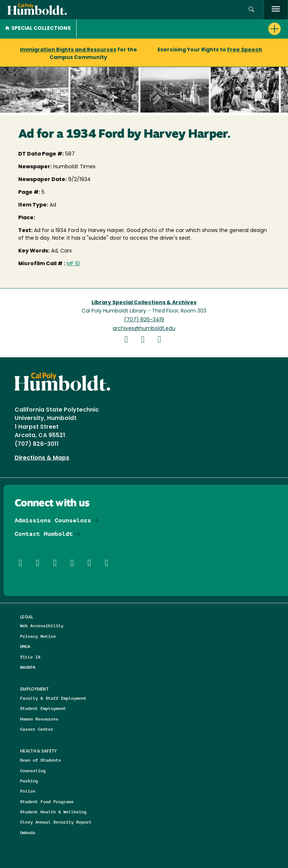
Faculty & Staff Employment (53, 698)
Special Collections (38, 29)
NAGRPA (28, 667)
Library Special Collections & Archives (144, 303)
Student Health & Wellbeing (53, 812)
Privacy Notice (38, 636)
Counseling (33, 771)
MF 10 (73, 264)
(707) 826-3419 (144, 320)
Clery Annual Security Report (56, 822)
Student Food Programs (47, 802)
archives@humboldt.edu (144, 329)
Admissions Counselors (53, 520)
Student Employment (43, 708)
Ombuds (28, 832)
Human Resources (39, 719)
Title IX (30, 657)
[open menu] (276, 10)
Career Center (37, 729)
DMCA (25, 646)
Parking (29, 781)
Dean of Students (40, 760)
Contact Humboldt (44, 534)
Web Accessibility (42, 626)
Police (28, 791)
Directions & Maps (42, 458)
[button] (251, 10)
